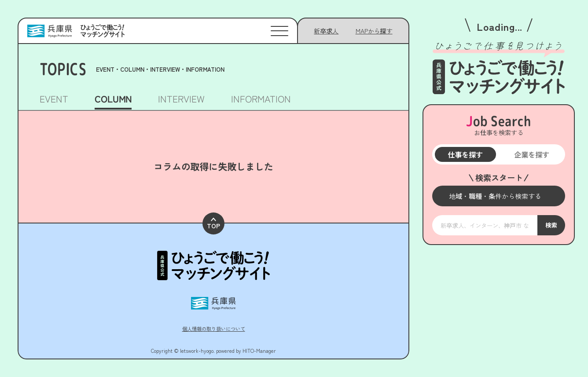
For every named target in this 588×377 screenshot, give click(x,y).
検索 (551, 225)
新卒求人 (326, 31)
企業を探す (532, 154)
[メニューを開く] (499, 196)
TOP (213, 214)
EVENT (54, 100)
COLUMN (113, 100)
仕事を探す (465, 154)
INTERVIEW (181, 100)
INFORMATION (261, 100)
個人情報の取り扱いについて (214, 318)
